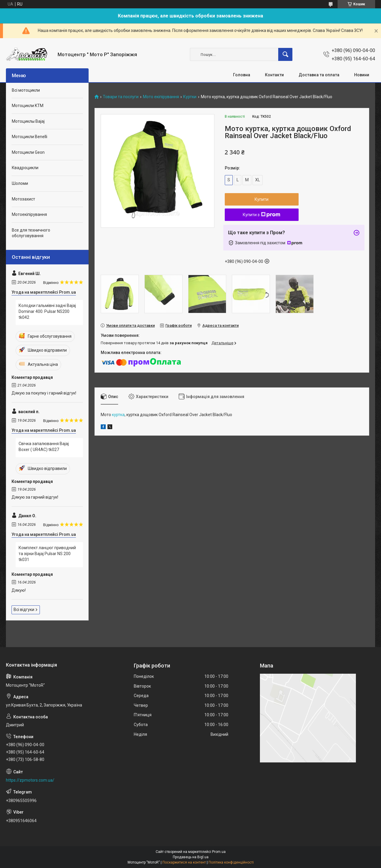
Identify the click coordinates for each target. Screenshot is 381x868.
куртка (118, 415)
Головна (242, 75)
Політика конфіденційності (231, 862)
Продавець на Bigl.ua (191, 857)
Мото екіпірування (161, 97)
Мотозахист (23, 199)
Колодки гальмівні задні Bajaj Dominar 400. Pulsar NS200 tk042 (47, 311)
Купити (262, 199)
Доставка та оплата (319, 75)
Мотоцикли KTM (28, 106)
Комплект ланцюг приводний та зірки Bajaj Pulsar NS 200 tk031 (47, 553)
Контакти (274, 75)
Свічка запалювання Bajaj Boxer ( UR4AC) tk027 (44, 447)
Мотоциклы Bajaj (28, 121)
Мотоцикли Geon (28, 152)
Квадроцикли (25, 168)
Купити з (262, 215)
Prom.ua (219, 852)
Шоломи (20, 183)
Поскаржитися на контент (184, 862)
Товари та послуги (121, 97)
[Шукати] (285, 54)
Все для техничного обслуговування (31, 233)
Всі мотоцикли (26, 90)
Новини (362, 75)
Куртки (190, 97)
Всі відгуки (24, 610)
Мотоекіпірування (29, 214)
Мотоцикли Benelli (30, 137)
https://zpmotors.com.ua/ (30, 780)
